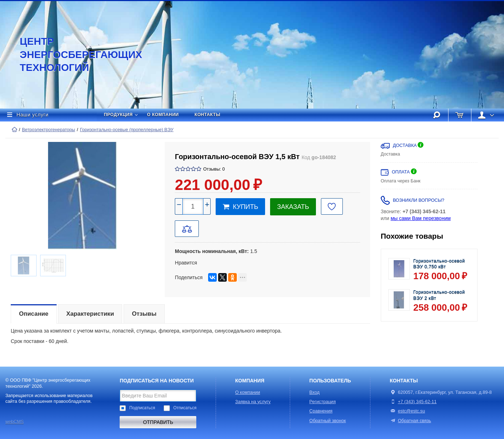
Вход (315, 392)
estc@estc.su (412, 411)
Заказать (293, 207)
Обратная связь (410, 421)
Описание (34, 314)
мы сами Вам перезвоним (421, 218)
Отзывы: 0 (214, 169)
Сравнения (321, 411)
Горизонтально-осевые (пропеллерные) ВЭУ (127, 130)
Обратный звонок (328, 421)
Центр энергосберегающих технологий (73, 54)
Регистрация (323, 402)
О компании (163, 115)
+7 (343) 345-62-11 (417, 402)
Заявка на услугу (253, 402)
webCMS (15, 422)
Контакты (207, 115)
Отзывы (144, 314)
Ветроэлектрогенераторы (48, 130)
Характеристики (90, 314)
